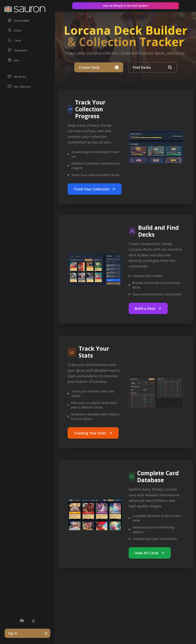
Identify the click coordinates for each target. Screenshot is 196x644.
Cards (14, 40)
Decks (15, 30)
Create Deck (99, 67)
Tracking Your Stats (93, 433)
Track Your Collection (95, 189)
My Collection (19, 86)
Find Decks (152, 67)
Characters (18, 50)
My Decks (17, 76)
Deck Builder (19, 20)
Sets (13, 60)
